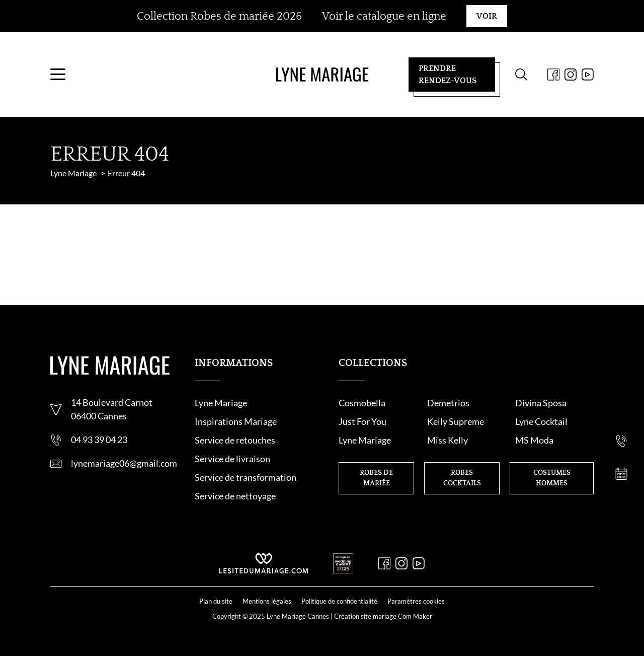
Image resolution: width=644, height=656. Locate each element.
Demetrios (448, 403)
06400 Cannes (99, 416)
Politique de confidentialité (339, 601)
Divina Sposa (541, 403)
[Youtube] (588, 75)
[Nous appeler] (621, 441)
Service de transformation (246, 477)
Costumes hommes (552, 478)
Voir (487, 16)
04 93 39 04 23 (99, 440)
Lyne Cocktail (541, 421)
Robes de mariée (376, 478)
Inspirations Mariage (236, 421)
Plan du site (216, 601)
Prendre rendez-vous (448, 75)
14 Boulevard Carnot (112, 402)
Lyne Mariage (221, 403)
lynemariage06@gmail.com (124, 463)
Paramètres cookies (416, 601)
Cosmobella (362, 403)
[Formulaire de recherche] (521, 75)
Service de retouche (233, 440)
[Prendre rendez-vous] (621, 474)
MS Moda (534, 440)
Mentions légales (267, 601)
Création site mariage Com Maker (383, 616)
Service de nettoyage (235, 496)
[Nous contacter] (621, 408)
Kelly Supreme (456, 421)
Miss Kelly (448, 440)
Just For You (363, 421)
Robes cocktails (462, 478)
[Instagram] (571, 75)
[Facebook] (553, 75)
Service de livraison (232, 459)
